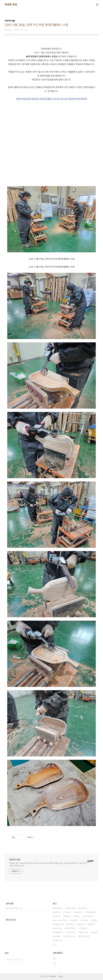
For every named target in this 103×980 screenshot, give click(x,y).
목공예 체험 (91, 912)
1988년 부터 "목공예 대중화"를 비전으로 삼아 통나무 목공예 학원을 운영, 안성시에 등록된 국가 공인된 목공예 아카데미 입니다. (48, 864)
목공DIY (92, 924)
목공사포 (81, 924)
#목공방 (36, 99)
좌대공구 (75, 920)
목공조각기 (79, 912)
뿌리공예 (57, 936)
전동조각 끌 (58, 940)
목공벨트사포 (59, 924)
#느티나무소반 (60, 99)
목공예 (95, 932)
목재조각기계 (84, 936)
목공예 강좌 (84, 932)
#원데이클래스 (47, 99)
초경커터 (57, 916)
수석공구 (68, 912)
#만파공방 (27, 99)
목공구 (77, 916)
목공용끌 (83, 928)
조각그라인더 (89, 916)
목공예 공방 (11, 5)
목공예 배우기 (71, 928)
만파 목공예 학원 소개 (14, 908)
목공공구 (68, 916)
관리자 (61, 977)
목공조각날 (58, 928)
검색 (47, 960)
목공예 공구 (58, 908)
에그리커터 (83, 908)
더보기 (55, 945)
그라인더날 (72, 932)
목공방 (95, 920)
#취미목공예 (81, 99)
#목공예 (71, 99)
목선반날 (71, 924)
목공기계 (57, 912)
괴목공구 (85, 920)
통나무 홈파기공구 (61, 920)
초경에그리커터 (70, 936)
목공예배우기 (59, 932)
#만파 (19, 99)
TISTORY (52, 977)
